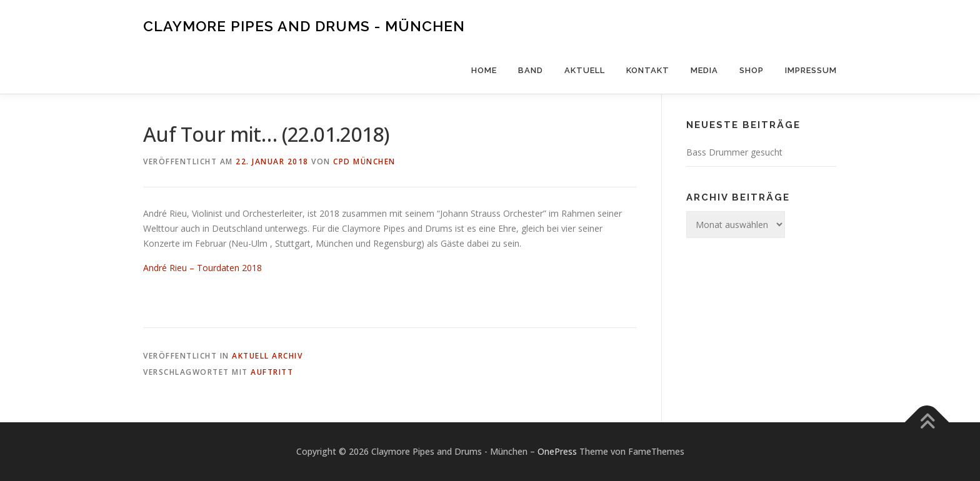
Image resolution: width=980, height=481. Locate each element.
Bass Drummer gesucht (734, 152)
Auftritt (272, 372)
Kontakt (648, 70)
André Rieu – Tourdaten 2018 (202, 268)
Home (484, 70)
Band (531, 70)
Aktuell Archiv (267, 356)
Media (704, 70)
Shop (752, 70)
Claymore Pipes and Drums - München (304, 25)
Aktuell (585, 70)
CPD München (364, 161)
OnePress (557, 451)
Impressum (811, 70)
